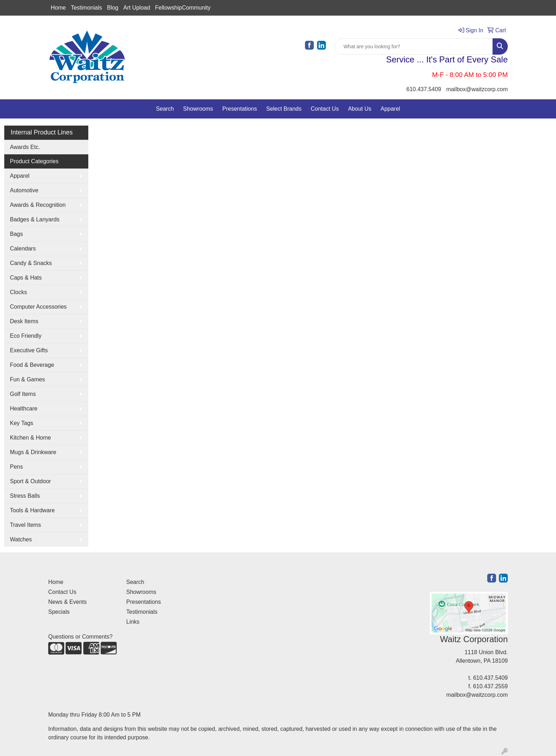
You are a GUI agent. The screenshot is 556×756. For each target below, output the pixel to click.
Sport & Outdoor (30, 481)
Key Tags (22, 423)
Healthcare (24, 409)
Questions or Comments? (80, 637)
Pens (16, 467)
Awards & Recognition (38, 205)
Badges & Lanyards (35, 219)
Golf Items (23, 394)
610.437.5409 (424, 89)
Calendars (23, 249)
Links (133, 622)
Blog (113, 8)
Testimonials (87, 8)
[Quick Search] (414, 46)
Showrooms (198, 109)
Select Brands (284, 109)
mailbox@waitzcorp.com (477, 89)
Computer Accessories (38, 307)
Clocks (18, 292)
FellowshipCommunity (183, 8)
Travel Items (25, 525)
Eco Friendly (26, 336)
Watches (21, 539)
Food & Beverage (32, 365)
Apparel (390, 109)
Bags (16, 234)
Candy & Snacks (31, 263)
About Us (360, 109)
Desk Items (24, 321)
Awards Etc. (25, 147)
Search (165, 109)
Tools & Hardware (32, 510)
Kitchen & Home (30, 438)
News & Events (67, 602)
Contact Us (325, 109)
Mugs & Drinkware (33, 452)
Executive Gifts (29, 350)
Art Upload (137, 8)
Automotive (24, 190)
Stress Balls (25, 496)
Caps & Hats (26, 278)
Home (58, 8)
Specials (59, 612)
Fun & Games (27, 379)
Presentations (240, 109)
